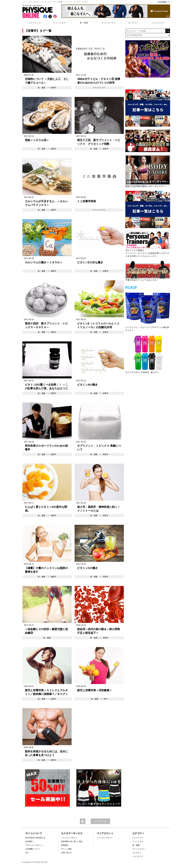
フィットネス (59, 23)
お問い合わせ (66, 853)
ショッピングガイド (69, 838)
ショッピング (158, 23)
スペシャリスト (108, 23)
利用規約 (65, 845)
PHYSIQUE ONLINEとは (35, 838)
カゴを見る (164, 2)
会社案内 (29, 841)
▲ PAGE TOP (100, 821)
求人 (27, 853)
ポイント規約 (66, 849)
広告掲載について (33, 849)
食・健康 (84, 23)
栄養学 (53, 88)
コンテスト (133, 23)
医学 (106, 699)
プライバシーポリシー (34, 845)
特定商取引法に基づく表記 (72, 841)
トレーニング (35, 23)
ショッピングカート (105, 838)
